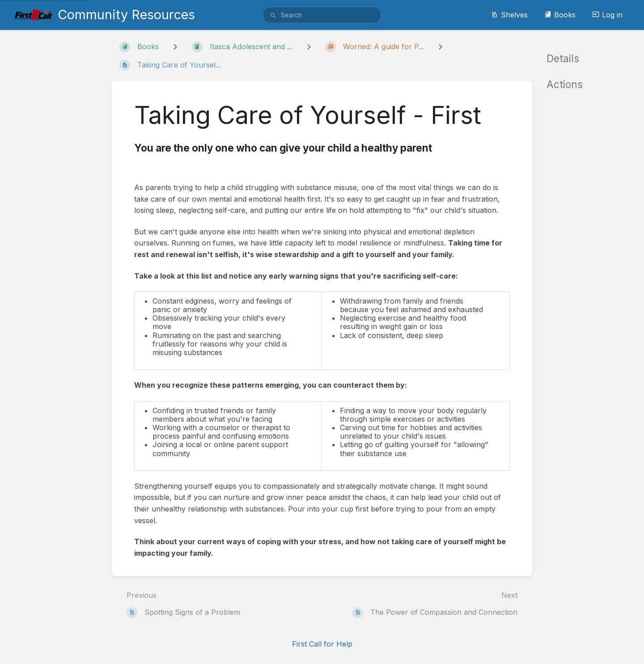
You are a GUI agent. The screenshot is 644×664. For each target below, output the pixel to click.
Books (560, 15)
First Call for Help (322, 644)
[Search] (273, 16)
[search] (322, 15)
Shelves (509, 15)
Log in (607, 15)
